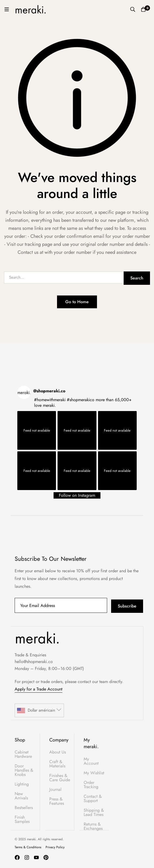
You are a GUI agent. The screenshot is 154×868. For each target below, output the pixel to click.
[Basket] (143, 9)
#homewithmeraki (50, 400)
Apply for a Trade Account (38, 689)
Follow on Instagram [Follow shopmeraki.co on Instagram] (77, 495)
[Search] (133, 9)
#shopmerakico (81, 400)
